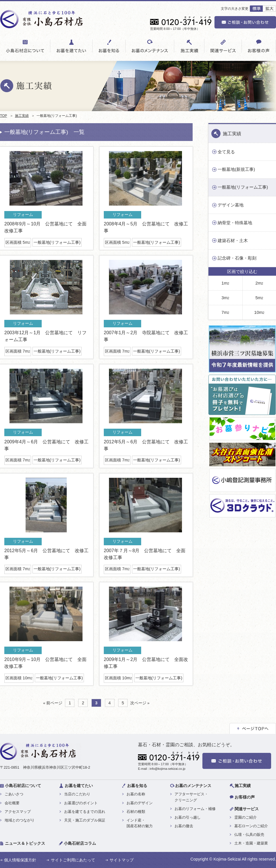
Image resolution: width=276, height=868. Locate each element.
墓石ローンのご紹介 (251, 826)
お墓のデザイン (140, 803)
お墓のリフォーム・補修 (195, 809)
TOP (3, 116)
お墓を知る (137, 786)
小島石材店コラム (80, 843)
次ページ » (140, 703)
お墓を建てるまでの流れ (85, 812)
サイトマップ (122, 860)
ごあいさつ (14, 794)
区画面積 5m (18, 242)
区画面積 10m (19, 678)
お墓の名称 (136, 794)
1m (225, 283)
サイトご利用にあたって (73, 860)
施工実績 (22, 116)
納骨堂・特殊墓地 (235, 223)
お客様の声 (245, 797)
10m (259, 312)
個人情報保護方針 (20, 860)
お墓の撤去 (184, 826)
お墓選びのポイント (81, 803)
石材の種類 (136, 812)
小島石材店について (23, 786)
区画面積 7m (18, 351)
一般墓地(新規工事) (236, 169)
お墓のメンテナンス (193, 786)
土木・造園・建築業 (251, 843)
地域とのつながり (20, 820)
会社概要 (12, 803)
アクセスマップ (18, 812)
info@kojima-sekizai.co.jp (167, 769)
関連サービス (247, 809)
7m (225, 312)
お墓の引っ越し (188, 817)
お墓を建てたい (79, 786)
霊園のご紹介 (246, 817)
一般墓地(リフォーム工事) (57, 242)
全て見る (226, 152)
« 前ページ (53, 703)
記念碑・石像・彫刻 (237, 258)
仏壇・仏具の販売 (249, 835)
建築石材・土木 (233, 240)
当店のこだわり (77, 794)
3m (225, 298)
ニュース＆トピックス (25, 843)
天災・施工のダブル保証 (85, 820)
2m (259, 283)
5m (259, 298)
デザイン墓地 (231, 205)
